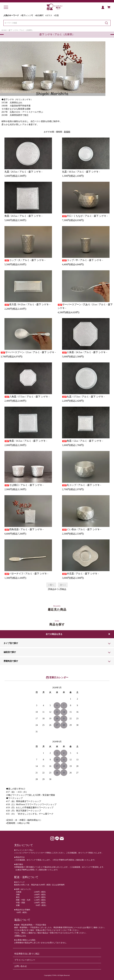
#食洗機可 (39, 15)
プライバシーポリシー (25, 960)
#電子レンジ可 (27, 15)
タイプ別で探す (11, 643)
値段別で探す (10, 652)
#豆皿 (56, 15)
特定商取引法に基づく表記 (27, 954)
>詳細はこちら (20, 935)
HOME (4, 30)
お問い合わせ (21, 966)
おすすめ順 (49, 132)
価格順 (59, 132)
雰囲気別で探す (11, 661)
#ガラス (49, 15)
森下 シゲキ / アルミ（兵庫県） (21, 30)
